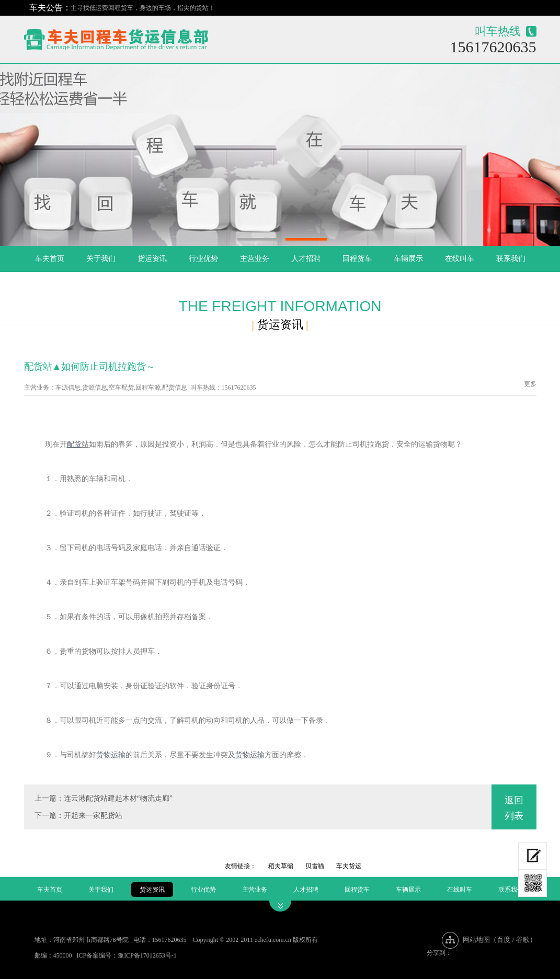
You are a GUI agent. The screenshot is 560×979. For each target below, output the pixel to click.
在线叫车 (460, 259)
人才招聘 (306, 259)
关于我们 (101, 259)
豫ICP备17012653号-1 (147, 955)
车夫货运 (349, 866)
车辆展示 (408, 259)
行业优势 (203, 259)
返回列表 (514, 808)
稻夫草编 (281, 866)
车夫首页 (50, 259)
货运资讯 (152, 259)
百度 (504, 940)
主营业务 (255, 259)
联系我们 (511, 259)
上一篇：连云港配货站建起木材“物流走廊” (104, 798)
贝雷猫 (315, 866)
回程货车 (357, 259)
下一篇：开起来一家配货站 (78, 816)
